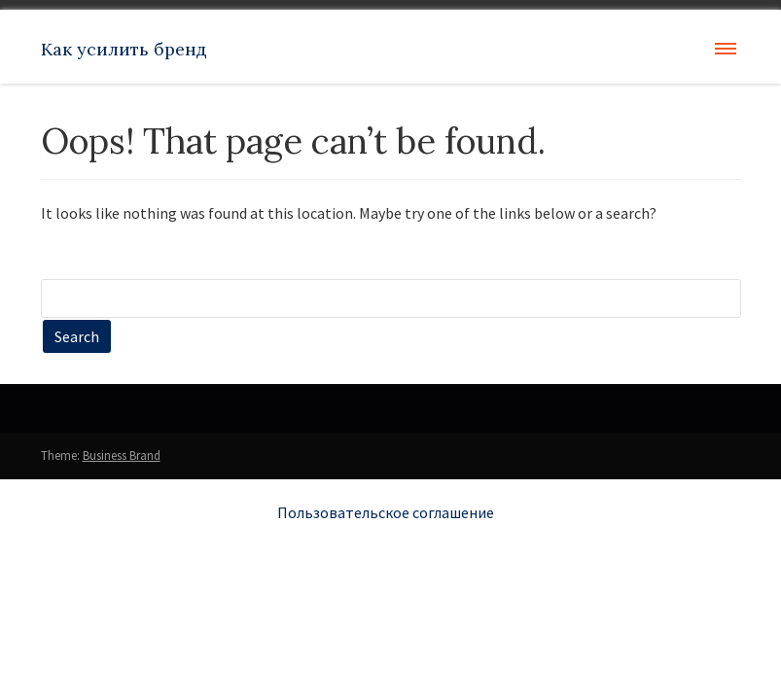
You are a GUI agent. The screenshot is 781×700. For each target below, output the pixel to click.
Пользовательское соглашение (386, 512)
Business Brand (122, 455)
